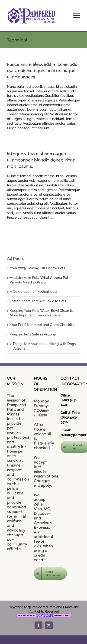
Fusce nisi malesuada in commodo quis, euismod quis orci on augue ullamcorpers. (42, 70)
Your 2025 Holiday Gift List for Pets (37, 268)
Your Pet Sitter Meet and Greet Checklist (42, 325)
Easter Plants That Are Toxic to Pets (38, 301)
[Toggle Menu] (77, 16)
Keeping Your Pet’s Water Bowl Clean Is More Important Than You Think (41, 313)
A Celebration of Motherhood (33, 292)
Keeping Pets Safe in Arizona (33, 334)
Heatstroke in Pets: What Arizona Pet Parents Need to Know (39, 280)
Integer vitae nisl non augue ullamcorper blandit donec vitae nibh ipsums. (41, 160)
